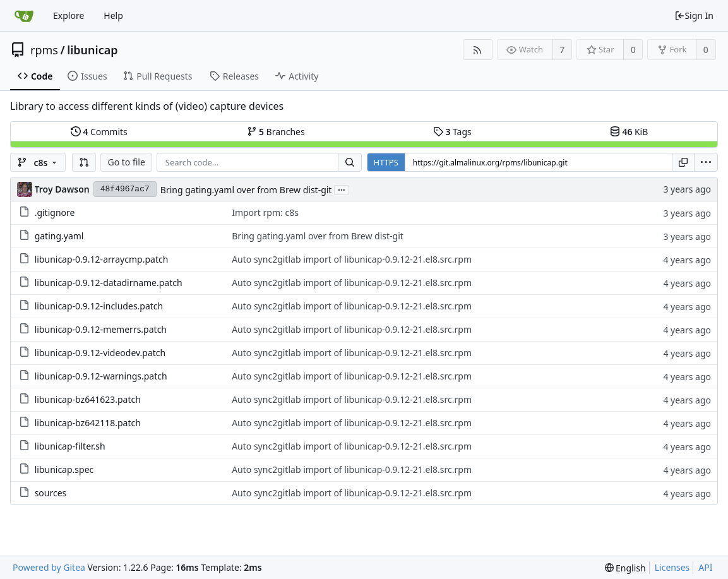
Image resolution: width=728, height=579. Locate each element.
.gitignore (55, 212)
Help (113, 15)
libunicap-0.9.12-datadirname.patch (109, 283)
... (342, 189)
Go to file (126, 162)
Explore (69, 15)
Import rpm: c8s (265, 212)
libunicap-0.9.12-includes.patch (99, 306)
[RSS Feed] (478, 50)
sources (51, 493)
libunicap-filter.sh (70, 446)
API (705, 567)
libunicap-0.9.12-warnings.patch (101, 376)
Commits (99, 132)
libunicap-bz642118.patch (88, 423)
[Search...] (350, 162)
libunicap (92, 50)
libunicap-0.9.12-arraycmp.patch (102, 259)
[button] (84, 162)
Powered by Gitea (49, 567)
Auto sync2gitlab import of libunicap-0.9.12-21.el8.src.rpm (352, 259)
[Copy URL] (683, 162)
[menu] (706, 162)
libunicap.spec (64, 469)
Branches (276, 132)
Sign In (694, 15)
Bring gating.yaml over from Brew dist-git (246, 190)
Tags (452, 132)
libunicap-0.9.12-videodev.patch (100, 353)
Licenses (672, 567)
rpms (44, 50)
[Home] (24, 16)
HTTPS (386, 162)
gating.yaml (59, 236)
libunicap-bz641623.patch (88, 399)
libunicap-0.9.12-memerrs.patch (101, 329)
